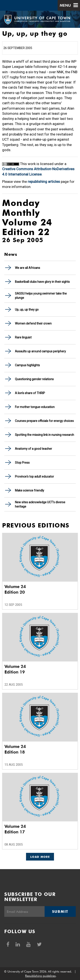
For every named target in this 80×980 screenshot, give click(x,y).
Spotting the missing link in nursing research (44, 435)
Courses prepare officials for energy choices (44, 421)
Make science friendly (30, 490)
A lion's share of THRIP (30, 393)
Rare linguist (23, 337)
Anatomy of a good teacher (33, 449)
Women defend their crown (33, 323)
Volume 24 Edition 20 (15, 589)
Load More (40, 857)
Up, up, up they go (27, 310)
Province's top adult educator (34, 477)
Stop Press (22, 463)
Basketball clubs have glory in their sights (42, 282)
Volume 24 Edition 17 (15, 829)
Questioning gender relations (34, 379)
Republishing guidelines (40, 976)
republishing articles (44, 182)
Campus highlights (27, 365)
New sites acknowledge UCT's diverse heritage (40, 504)
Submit (60, 911)
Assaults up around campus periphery (40, 351)
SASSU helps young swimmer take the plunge (41, 296)
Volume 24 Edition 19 (15, 669)
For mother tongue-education (35, 407)
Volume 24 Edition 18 (15, 749)
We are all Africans (28, 268)
